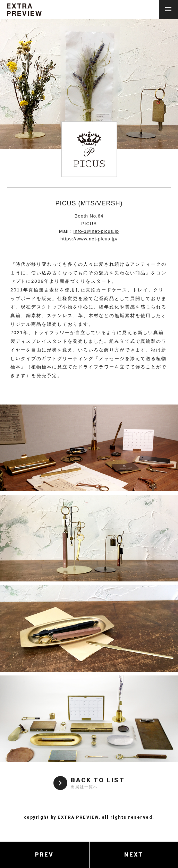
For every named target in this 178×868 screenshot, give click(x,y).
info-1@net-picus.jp (96, 231)
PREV (44, 855)
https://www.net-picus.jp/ (89, 239)
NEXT (134, 855)
